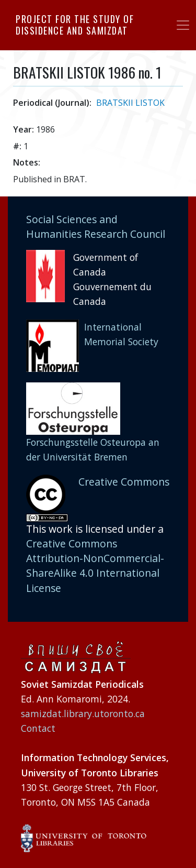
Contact (38, 728)
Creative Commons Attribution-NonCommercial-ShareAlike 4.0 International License (95, 565)
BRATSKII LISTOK (130, 103)
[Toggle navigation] (183, 25)
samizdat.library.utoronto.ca (83, 713)
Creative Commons (124, 482)
